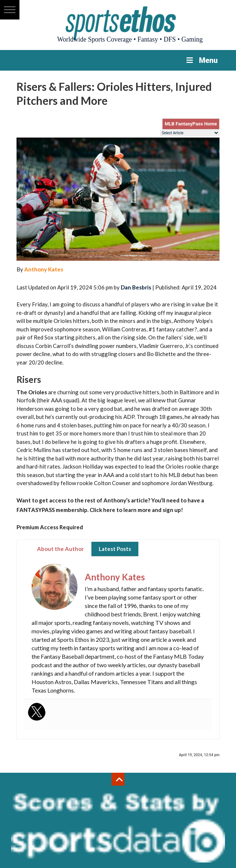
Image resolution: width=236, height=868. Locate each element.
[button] (10, 10)
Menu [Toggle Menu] (201, 60)
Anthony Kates (44, 269)
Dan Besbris (136, 287)
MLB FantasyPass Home (191, 124)
